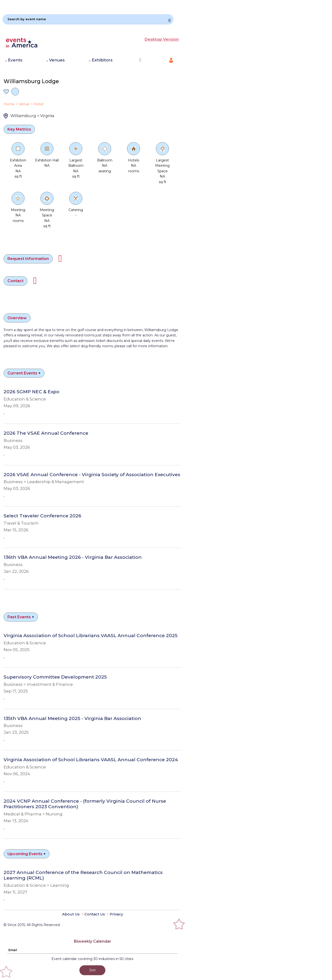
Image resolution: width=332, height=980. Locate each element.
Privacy (116, 914)
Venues (57, 60)
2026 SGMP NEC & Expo (32, 392)
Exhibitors (102, 60)
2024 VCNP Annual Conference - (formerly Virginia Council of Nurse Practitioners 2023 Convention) (85, 804)
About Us (71, 914)
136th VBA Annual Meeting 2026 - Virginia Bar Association (73, 557)
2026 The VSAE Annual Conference (46, 433)
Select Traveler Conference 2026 (42, 516)
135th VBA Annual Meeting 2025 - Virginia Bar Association (72, 719)
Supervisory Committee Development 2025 (55, 677)
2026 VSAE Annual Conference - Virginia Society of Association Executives (92, 475)
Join (92, 970)
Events (15, 60)
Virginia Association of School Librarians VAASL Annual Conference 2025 (91, 636)
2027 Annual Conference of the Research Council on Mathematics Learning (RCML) (83, 875)
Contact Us (95, 914)
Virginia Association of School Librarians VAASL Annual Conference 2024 (91, 760)
